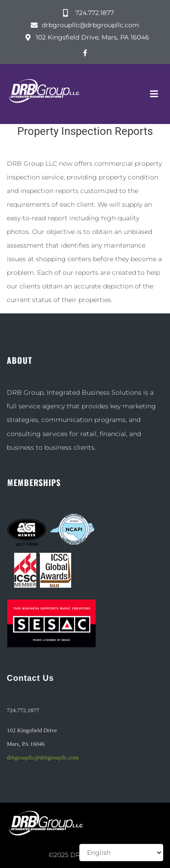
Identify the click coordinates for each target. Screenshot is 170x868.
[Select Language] (121, 853)
